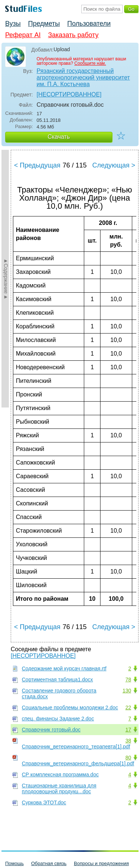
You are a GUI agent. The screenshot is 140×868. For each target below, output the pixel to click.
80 (128, 758)
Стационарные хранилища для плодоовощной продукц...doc (59, 788)
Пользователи (89, 24)
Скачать (59, 137)
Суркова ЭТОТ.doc (44, 802)
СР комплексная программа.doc (60, 775)
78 (128, 680)
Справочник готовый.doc (51, 730)
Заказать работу (73, 35)
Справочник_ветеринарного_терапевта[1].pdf (76, 747)
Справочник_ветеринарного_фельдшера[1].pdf (78, 763)
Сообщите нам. (90, 63)
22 (128, 708)
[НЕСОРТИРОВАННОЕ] (69, 94)
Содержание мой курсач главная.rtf (64, 668)
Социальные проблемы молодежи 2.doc (70, 708)
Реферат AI (23, 35)
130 (127, 691)
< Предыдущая (37, 165)
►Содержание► (6, 279)
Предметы (44, 24)
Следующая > (114, 165)
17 (128, 730)
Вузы (13, 24)
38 (128, 741)
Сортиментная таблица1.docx (57, 680)
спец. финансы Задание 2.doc (58, 719)
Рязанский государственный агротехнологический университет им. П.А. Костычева (83, 77)
